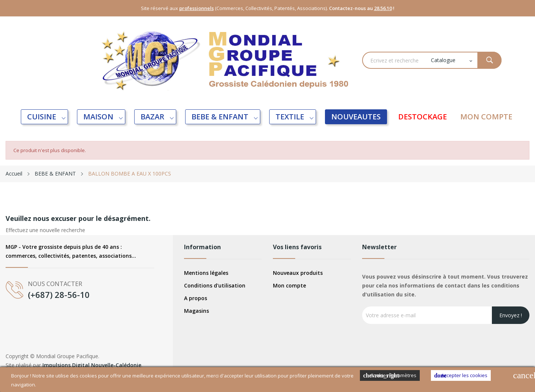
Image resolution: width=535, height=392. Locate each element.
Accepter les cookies (461, 375)
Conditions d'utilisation (215, 285)
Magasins (196, 311)
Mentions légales (206, 273)
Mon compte (289, 285)
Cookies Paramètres (390, 375)
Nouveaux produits (298, 273)
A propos (196, 298)
